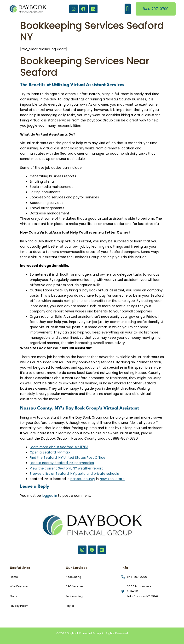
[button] (128, 9)
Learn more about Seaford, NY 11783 (59, 447)
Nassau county (83, 479)
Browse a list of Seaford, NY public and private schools (74, 474)
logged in (49, 496)
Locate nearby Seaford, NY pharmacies (62, 463)
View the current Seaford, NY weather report (66, 468)
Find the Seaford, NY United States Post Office (68, 458)
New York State (112, 479)
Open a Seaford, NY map (50, 452)
